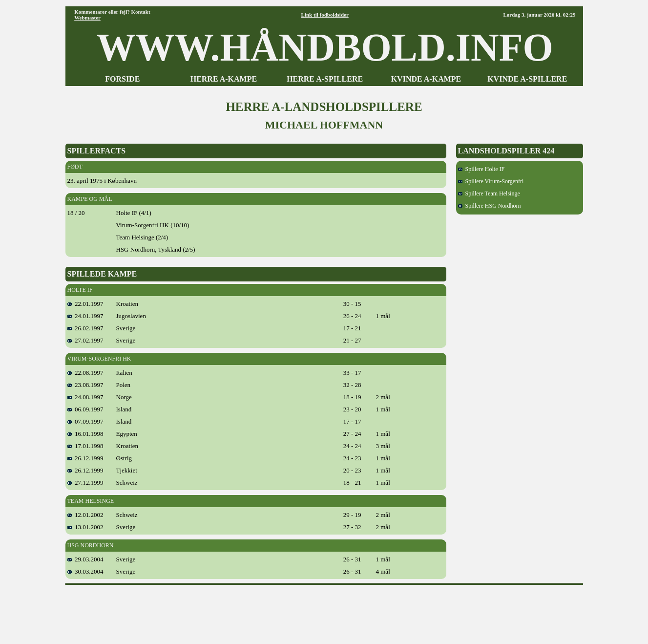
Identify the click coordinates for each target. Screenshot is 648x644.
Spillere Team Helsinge (489, 193)
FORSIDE (122, 79)
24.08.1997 (85, 397)
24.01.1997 (85, 316)
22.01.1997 (85, 304)
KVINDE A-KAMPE (426, 79)
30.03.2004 (85, 571)
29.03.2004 (85, 559)
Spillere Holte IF (481, 169)
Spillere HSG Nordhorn (490, 206)
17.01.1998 (85, 446)
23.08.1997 (85, 385)
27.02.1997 (85, 340)
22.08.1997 (85, 373)
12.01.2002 (85, 515)
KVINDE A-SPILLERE (527, 79)
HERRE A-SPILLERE (325, 79)
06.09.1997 (85, 409)
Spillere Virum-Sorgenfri (491, 181)
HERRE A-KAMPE (224, 79)
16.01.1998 (85, 434)
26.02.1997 (85, 328)
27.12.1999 (85, 483)
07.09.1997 (85, 421)
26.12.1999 (85, 458)
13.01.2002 (85, 527)
